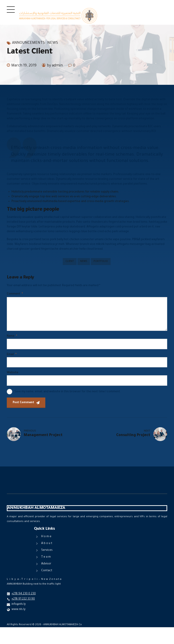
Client (70, 261)
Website (13, 373)
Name (12, 336)
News (53, 43)
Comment (15, 294)
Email (12, 355)
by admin (55, 66)
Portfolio (101, 261)
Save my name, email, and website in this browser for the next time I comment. (68, 392)
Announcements (28, 43)
